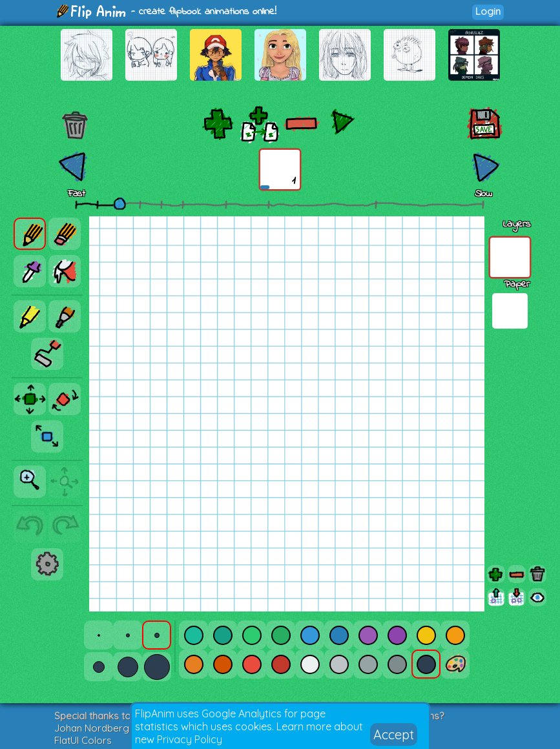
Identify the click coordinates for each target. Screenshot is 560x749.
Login (488, 11)
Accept (394, 734)
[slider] (119, 203)
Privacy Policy (190, 739)
